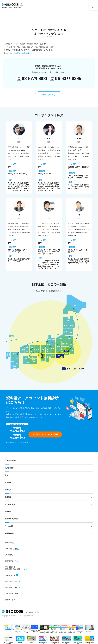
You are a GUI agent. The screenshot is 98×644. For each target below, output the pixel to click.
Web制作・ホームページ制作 (26, 629)
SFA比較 (20, 639)
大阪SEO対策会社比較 (55, 640)
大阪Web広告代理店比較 (78, 640)
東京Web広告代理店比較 (66, 640)
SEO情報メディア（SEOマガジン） (53, 629)
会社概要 (8, 512)
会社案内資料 (9, 533)
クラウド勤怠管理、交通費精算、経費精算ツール (44, 629)
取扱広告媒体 (9, 468)
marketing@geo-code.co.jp (20, 53)
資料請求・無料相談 (11, 519)
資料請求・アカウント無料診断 (45, 434)
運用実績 (8, 482)
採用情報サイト (89, 628)
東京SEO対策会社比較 (43, 640)
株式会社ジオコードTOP (81, 629)
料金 (7, 475)
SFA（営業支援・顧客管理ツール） (35, 629)
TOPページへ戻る (48, 95)
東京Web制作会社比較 (89, 640)
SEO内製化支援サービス (17, 629)
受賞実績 (8, 497)
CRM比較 (32, 639)
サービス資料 (9, 526)
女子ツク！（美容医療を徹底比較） (8, 640)
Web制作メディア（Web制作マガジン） (71, 629)
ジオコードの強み (11, 461)
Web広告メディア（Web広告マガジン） (63, 629)
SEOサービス (8, 628)
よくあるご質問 (10, 504)
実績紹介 (8, 490)
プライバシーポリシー (33, 612)
